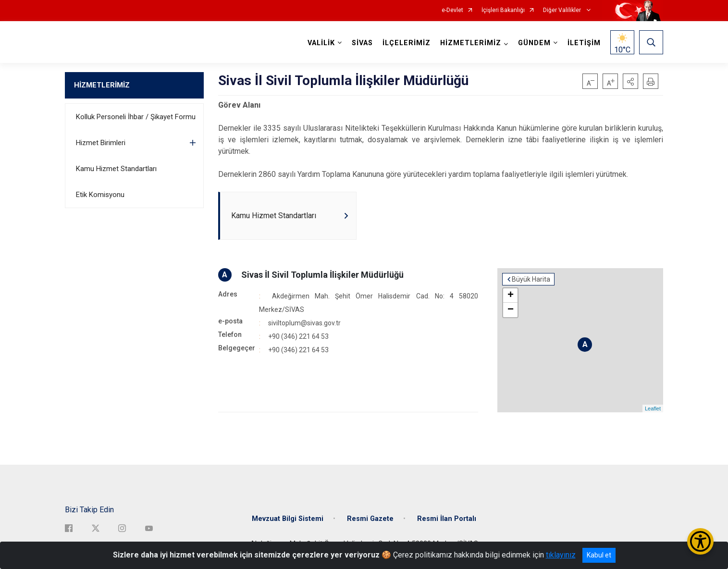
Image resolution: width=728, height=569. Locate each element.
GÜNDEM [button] (534, 43)
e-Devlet (452, 10)
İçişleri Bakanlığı (503, 10)
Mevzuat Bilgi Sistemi (288, 519)
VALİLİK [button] (321, 43)
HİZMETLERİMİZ (102, 85)
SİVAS (362, 43)
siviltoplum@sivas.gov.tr (304, 323)
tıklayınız (561, 555)
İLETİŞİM (584, 43)
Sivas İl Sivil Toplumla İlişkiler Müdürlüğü (322, 275)
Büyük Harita (531, 279)
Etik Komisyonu (100, 195)
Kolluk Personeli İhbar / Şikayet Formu (136, 117)
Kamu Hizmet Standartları (116, 169)
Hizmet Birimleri (101, 143)
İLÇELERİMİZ (407, 43)
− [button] (511, 310)
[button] (630, 81)
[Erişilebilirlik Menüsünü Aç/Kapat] (700, 541)
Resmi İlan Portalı (447, 519)
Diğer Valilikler (563, 10)
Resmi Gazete (370, 519)
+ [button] (511, 296)
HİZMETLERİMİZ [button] (471, 43)
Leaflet (653, 408)
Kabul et (599, 555)
